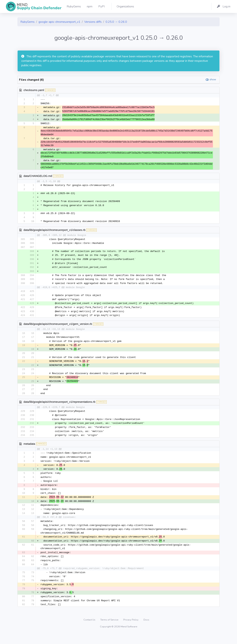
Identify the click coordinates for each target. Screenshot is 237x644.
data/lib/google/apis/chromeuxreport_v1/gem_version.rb (58, 328)
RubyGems (27, 22)
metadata (29, 450)
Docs (146, 630)
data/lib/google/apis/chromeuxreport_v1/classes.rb (54, 232)
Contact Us (90, 630)
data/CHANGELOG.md (38, 177)
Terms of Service (110, 630)
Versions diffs (93, 22)
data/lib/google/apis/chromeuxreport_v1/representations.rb (59, 408)
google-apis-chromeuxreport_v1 (59, 22)
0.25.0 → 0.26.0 (116, 22)
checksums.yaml (34, 90)
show (213, 79)
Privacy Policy (131, 630)
